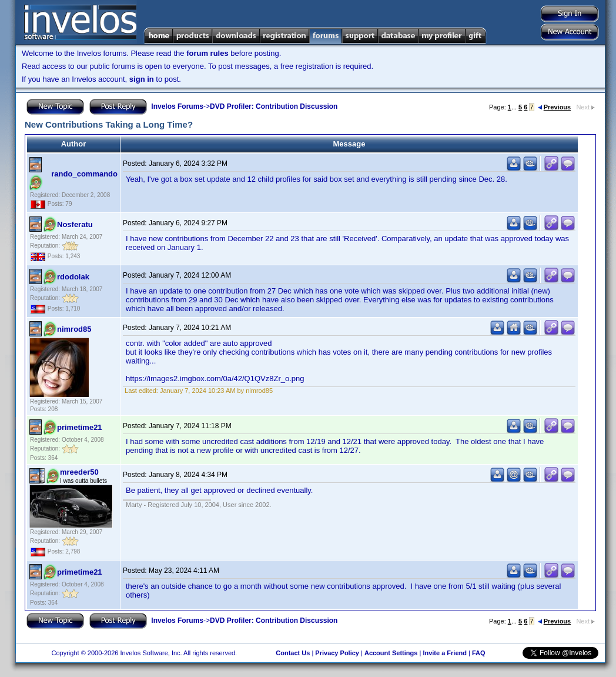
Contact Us (293, 653)
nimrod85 (74, 329)
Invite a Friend (445, 653)
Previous (554, 107)
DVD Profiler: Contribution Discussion (274, 106)
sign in (142, 79)
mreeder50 (79, 472)
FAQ (479, 653)
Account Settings (391, 653)
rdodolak (73, 277)
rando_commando (84, 174)
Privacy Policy (337, 653)
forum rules (207, 53)
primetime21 (80, 427)
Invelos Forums (177, 106)
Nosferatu (75, 224)
